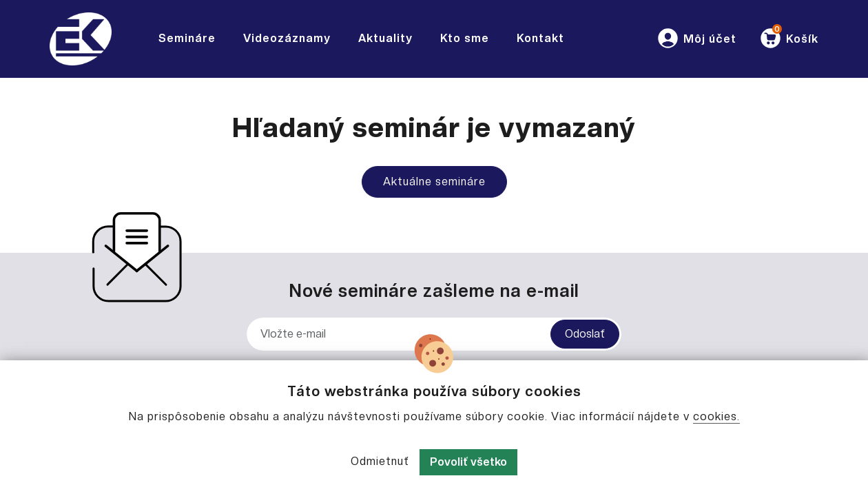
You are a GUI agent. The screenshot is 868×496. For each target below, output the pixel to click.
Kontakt (540, 38)
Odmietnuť (380, 461)
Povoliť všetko (468, 462)
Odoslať (585, 334)
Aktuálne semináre (434, 182)
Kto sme (465, 38)
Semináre (187, 38)
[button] (696, 39)
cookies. (716, 416)
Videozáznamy (287, 38)
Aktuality (385, 38)
